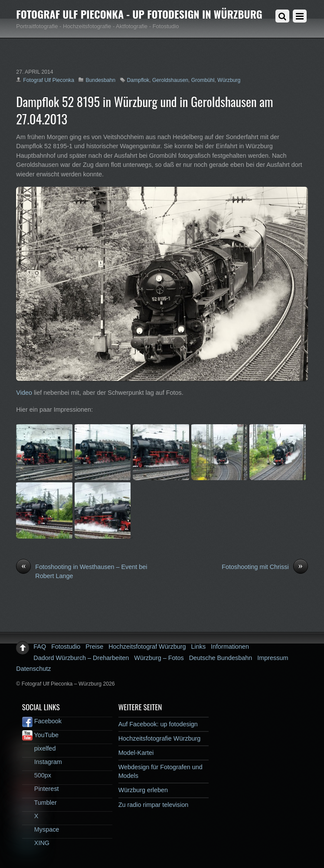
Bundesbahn (100, 80)
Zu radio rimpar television (154, 805)
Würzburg (229, 80)
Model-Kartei (136, 753)
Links (199, 647)
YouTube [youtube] (40, 735)
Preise (94, 647)
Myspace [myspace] (41, 829)
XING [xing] (36, 843)
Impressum (273, 658)
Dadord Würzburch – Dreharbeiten (81, 658)
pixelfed (39, 748)
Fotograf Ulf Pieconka (49, 80)
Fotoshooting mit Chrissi (265, 567)
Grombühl (203, 80)
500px (37, 775)
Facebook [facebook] (42, 721)
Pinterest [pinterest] (41, 789)
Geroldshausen (170, 80)
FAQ (40, 647)
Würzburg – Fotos (159, 658)
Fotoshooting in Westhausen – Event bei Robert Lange (82, 571)
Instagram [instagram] (42, 762)
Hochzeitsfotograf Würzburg (147, 647)
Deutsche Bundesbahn (221, 658)
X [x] (30, 816)
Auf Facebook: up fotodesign (158, 724)
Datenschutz (33, 669)
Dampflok (138, 80)
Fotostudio (66, 647)
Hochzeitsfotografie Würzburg (160, 738)
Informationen (230, 647)
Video (24, 393)
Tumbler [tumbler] (39, 803)
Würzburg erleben (143, 790)
